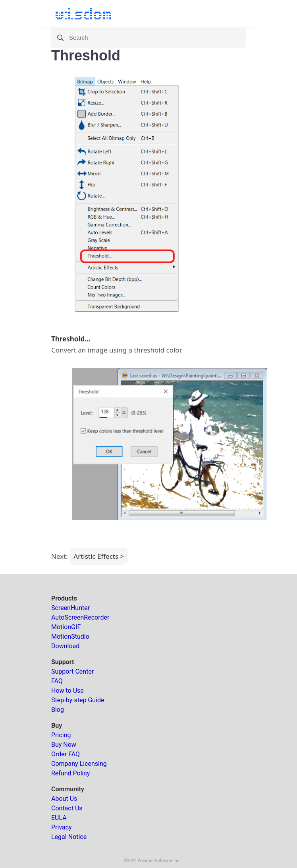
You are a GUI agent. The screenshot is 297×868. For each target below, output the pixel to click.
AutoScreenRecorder (80, 617)
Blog (58, 710)
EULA (59, 818)
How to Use (67, 691)
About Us (64, 799)
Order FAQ (66, 754)
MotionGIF (66, 627)
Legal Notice (69, 837)
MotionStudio (70, 636)
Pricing (61, 735)
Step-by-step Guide (78, 700)
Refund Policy (70, 773)
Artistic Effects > (99, 556)
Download (65, 646)
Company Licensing (79, 764)
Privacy (62, 827)
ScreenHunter (70, 608)
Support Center (72, 671)
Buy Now (64, 745)
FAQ (57, 681)
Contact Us (67, 808)
